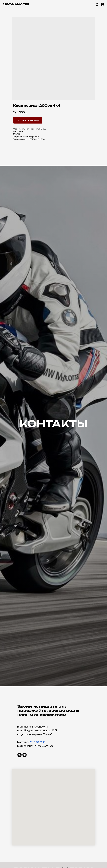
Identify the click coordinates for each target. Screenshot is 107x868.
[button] (97, 4)
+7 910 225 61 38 (37, 742)
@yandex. (40, 727)
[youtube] (25, 755)
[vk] (20, 755)
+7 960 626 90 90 (43, 746)
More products (13, 4)
